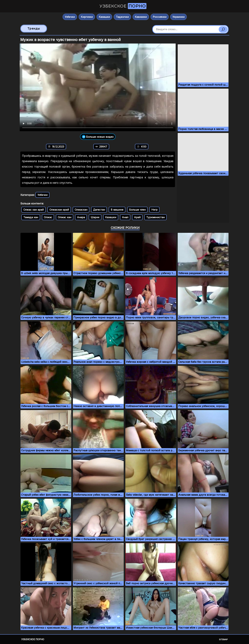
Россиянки (160, 17)
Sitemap (223, 639)
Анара (81, 217)
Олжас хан (65, 217)
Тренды (34, 29)
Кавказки (141, 17)
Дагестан (99, 210)
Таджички (122, 17)
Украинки (178, 17)
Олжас (48, 217)
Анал (125, 217)
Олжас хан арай (34, 210)
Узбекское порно (33, 639)
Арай (137, 217)
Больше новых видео (98, 137)
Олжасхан (81, 210)
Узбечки (70, 17)
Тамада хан (31, 217)
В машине (117, 210)
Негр (154, 210)
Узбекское (123, 6)
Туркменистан (155, 217)
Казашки (104, 17)
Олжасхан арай (59, 210)
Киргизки (87, 17)
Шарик (95, 217)
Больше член (137, 210)
